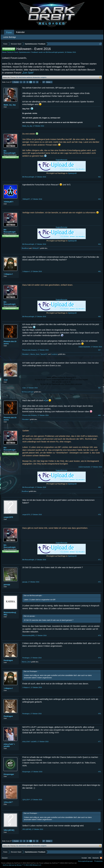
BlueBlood (25, 248)
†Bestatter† (26, 354)
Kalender (20, 32)
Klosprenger (9, 774)
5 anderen (54, 354)
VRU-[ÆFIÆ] (9, 830)
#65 (99, 271)
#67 (99, 350)
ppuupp (7, 584)
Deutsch (5, 858)
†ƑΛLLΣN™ (8, 802)
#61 (99, 126)
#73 (99, 635)
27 (44, 82)
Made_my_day (10, 105)
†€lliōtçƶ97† (9, 202)
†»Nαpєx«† (8, 274)
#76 (99, 714)
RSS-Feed (101, 858)
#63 (99, 199)
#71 (99, 560)
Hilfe (90, 858)
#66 (99, 317)
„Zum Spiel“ (28, 73)
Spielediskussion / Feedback (28, 52)
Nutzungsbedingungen (85, 861)
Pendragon (8, 660)
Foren (9, 32)
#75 (99, 687)
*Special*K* (44, 354)
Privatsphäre (98, 861)
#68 (99, 415)
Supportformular (61, 160)
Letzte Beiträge (9, 37)
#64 (99, 244)
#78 (99, 772)
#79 (99, 800)
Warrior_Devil (35, 354)
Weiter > (49, 82)
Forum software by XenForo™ (58, 863)
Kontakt (84, 858)
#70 (99, 515)
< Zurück (16, 82)
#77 (99, 742)
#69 (99, 487)
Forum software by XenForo (20, 863)
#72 (99, 582)
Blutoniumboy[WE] (10, 614)
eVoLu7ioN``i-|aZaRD (9, 745)
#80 (99, 829)
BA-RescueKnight (52, 52)
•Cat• (6, 380)
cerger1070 (8, 517)
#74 (99, 658)
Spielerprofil (72, 173)
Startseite (96, 858)
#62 (99, 177)
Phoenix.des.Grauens (10, 342)
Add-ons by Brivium (22, 865)
